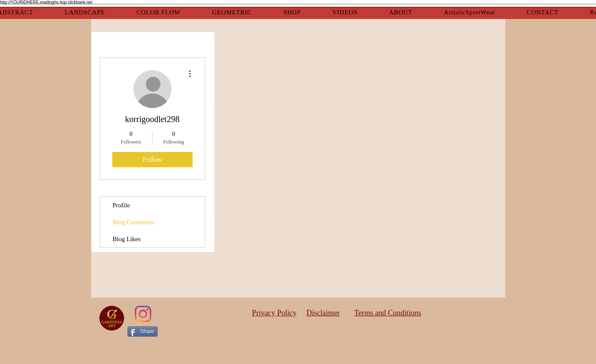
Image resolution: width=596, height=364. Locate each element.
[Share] (143, 331)
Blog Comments (133, 222)
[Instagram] (143, 314)
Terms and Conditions (388, 313)
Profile (121, 205)
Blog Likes (127, 239)
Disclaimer (323, 313)
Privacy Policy (275, 313)
